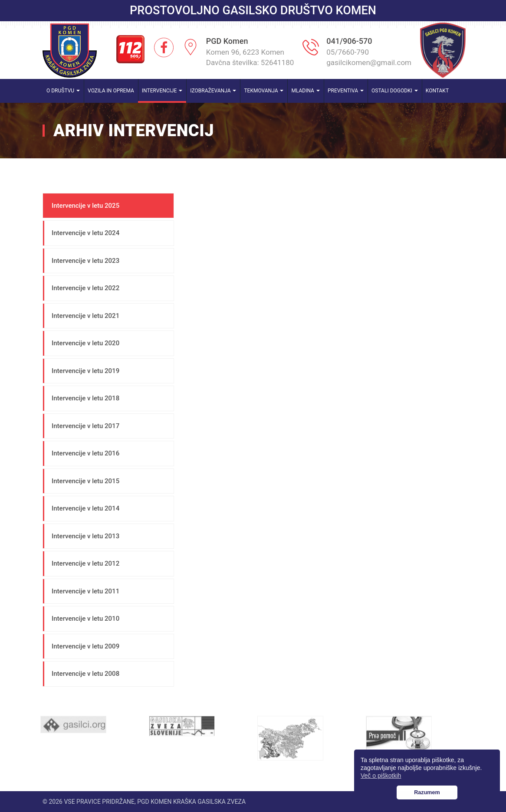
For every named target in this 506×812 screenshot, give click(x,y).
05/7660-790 (348, 52)
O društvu (63, 91)
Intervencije (162, 91)
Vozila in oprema (111, 91)
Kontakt (437, 91)
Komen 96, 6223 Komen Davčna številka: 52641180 (250, 57)
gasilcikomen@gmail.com (369, 62)
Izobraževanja (213, 91)
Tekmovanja (264, 91)
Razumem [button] (427, 792)
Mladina (306, 91)
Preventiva (346, 91)
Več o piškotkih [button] (381, 776)
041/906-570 (349, 41)
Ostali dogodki (395, 91)
